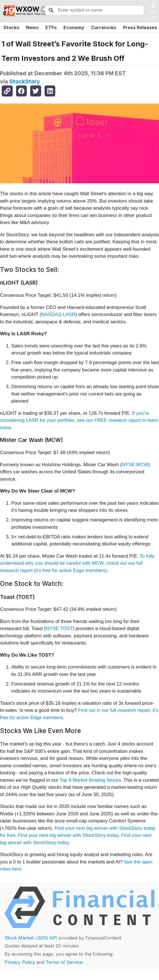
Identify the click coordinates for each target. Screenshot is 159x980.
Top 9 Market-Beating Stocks (90, 780)
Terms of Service (64, 962)
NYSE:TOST (59, 628)
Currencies (104, 27)
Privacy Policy (20, 962)
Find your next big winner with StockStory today (68, 835)
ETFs (51, 27)
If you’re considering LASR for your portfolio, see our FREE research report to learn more (79, 420)
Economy (74, 27)
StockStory (25, 81)
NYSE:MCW (135, 465)
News (32, 27)
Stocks (11, 27)
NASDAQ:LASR (58, 314)
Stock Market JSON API (31, 938)
